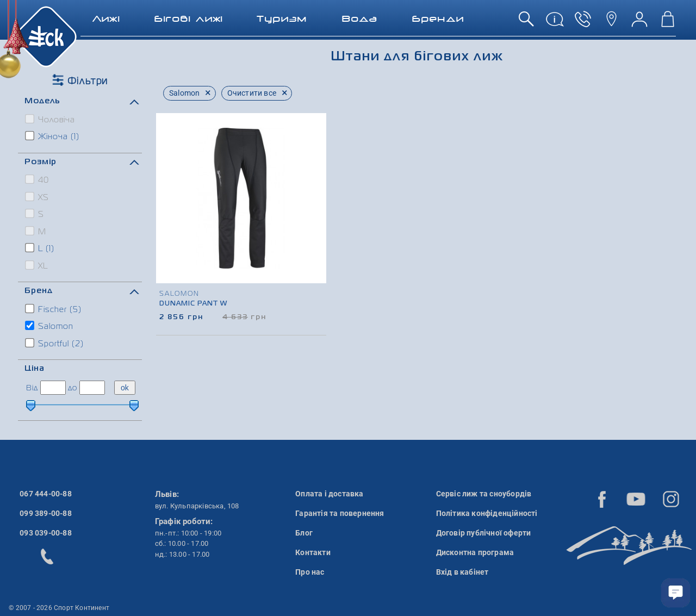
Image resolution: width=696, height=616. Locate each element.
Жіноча (53, 136)
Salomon (50, 326)
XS (38, 197)
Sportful (55, 343)
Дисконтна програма (475, 552)
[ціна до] (92, 388)
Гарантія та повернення (340, 513)
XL (37, 265)
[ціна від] (53, 388)
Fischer (54, 309)
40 (38, 179)
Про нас (310, 572)
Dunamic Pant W (193, 304)
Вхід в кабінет (462, 572)
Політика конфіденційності (487, 513)
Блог (304, 533)
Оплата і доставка (329, 494)
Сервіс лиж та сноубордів (484, 494)
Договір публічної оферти (484, 533)
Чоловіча (51, 119)
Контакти (313, 552)
